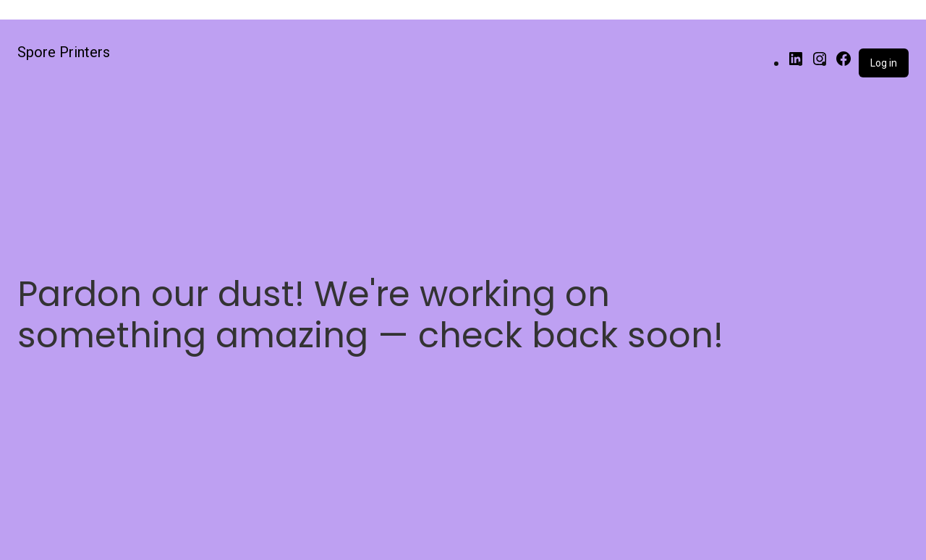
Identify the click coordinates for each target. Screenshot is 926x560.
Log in (884, 63)
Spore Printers (64, 52)
